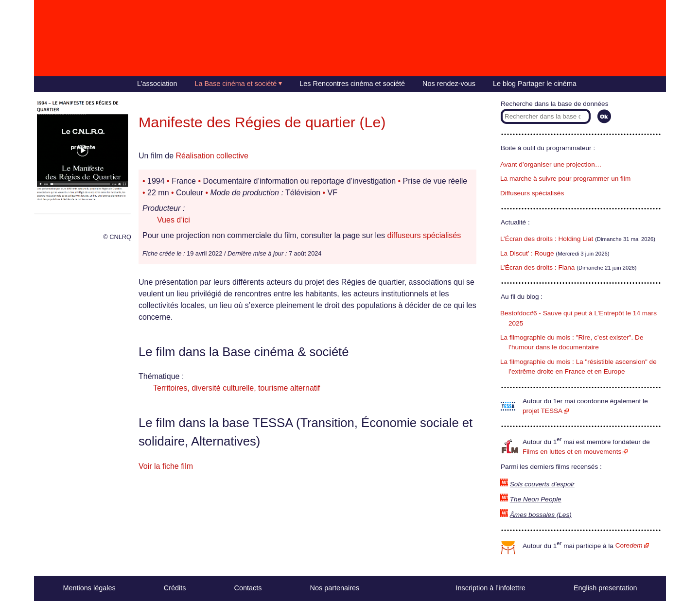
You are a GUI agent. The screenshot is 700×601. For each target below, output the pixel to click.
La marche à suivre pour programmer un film (565, 179)
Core (629, 545)
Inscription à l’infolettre (491, 588)
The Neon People (536, 499)
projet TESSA (542, 411)
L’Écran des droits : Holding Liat (547, 239)
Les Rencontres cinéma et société (352, 84)
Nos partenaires (335, 588)
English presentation (605, 588)
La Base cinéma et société (236, 84)
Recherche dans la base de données (554, 104)
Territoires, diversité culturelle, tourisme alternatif (236, 388)
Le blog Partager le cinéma (535, 84)
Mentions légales (89, 588)
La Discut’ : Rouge (527, 253)
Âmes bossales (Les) (541, 515)
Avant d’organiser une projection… (551, 164)
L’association (157, 84)
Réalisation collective (212, 156)
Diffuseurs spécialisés (532, 193)
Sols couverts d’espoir (542, 484)
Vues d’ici (174, 220)
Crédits (175, 588)
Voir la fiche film (166, 466)
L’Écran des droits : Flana (537, 267)
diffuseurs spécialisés (424, 235)
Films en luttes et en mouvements (572, 452)
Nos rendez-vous (449, 84)
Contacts (248, 588)
